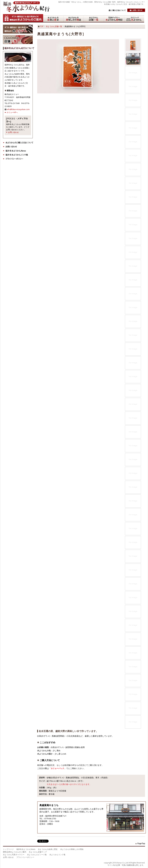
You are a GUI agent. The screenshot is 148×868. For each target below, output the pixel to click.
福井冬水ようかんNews (26, 849)
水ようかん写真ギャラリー (14, 855)
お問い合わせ (13, 132)
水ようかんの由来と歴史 (48, 849)
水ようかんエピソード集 (37, 855)
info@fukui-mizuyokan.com (18, 109)
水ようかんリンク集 (57, 855)
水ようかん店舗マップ (38, 852)
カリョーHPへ (12, 112)
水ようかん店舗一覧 (54, 26)
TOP (42, 26)
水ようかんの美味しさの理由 (72, 849)
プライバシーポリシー (25, 857)
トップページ (8, 849)
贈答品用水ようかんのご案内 (15, 852)
